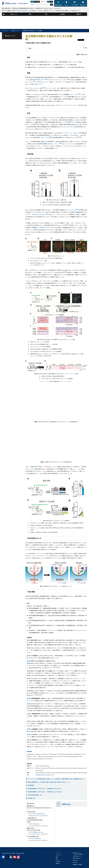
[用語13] (29, 729)
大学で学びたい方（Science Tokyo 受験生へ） (79, 853)
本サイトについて (11, 849)
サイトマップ (45, 849)
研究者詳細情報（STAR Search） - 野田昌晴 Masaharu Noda (45, 789)
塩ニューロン (46, 137)
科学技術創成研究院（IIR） (35, 795)
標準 (49, 2)
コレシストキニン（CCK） (61, 80)
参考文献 (29, 751)
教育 (57, 857)
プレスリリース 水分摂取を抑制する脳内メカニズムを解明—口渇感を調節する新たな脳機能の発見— (56, 779)
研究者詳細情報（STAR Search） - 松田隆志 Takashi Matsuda (45, 792)
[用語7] (29, 679)
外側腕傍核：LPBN (38, 228)
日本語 (33, 2)
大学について (59, 855)
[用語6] (29, 671)
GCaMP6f (62, 272)
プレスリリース (62, 849)
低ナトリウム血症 (32, 124)
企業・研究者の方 (77, 858)
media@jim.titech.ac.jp (38, 832)
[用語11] (29, 714)
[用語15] (29, 740)
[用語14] (29, 734)
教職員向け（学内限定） (78, 864)
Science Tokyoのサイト (23, 11)
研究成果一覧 (31, 798)
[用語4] (29, 661)
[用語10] (29, 704)
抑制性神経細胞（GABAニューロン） (50, 144)
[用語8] (29, 691)
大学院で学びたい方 (77, 856)
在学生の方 (75, 862)
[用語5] (29, 663)
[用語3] (29, 656)
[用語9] (29, 698)
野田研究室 (31, 785)
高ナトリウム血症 (66, 122)
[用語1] (29, 640)
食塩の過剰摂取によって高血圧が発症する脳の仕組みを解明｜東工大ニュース (49, 782)
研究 (30, 48)
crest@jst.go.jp (36, 824)
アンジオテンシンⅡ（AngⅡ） (72, 133)
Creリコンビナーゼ (72, 210)
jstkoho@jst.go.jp (37, 838)
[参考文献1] (56, 667)
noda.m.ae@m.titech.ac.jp (39, 814)
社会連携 (58, 861)
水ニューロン (75, 94)
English (37, 2)
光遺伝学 (34, 467)
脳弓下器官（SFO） (41, 80)
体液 (43, 88)
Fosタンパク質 (64, 225)
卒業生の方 (75, 860)
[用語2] (29, 648)
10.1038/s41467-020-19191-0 (44, 775)
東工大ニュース (15, 31)
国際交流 (58, 863)
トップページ (5, 31)
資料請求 (79, 849)
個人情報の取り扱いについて (28, 849)
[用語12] (29, 721)
